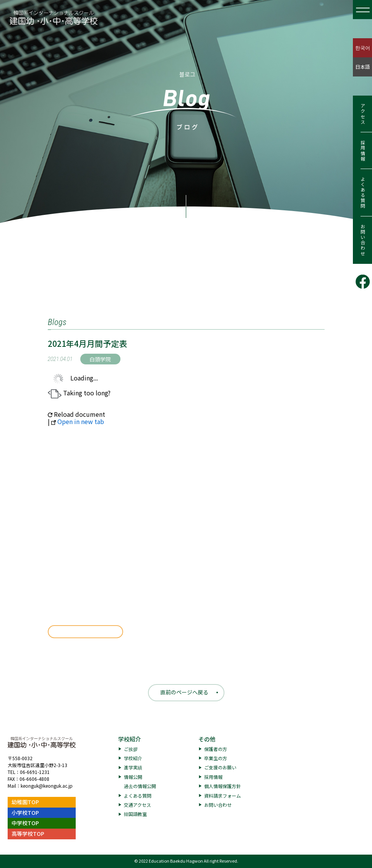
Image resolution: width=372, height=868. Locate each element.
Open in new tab (78, 421)
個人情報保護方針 (223, 786)
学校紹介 (130, 739)
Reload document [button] (76, 414)
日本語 (363, 67)
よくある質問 (363, 193)
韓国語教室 (135, 814)
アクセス (363, 114)
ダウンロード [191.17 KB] (85, 632)
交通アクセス (137, 805)
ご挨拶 (131, 749)
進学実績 (133, 767)
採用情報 (363, 151)
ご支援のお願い (220, 767)
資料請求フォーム (223, 796)
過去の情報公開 (140, 786)
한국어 (363, 48)
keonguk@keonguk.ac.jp (47, 786)
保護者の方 (216, 749)
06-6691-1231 (35, 772)
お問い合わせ (363, 240)
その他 (207, 739)
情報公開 (133, 777)
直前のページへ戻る (184, 692)
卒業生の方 (216, 758)
